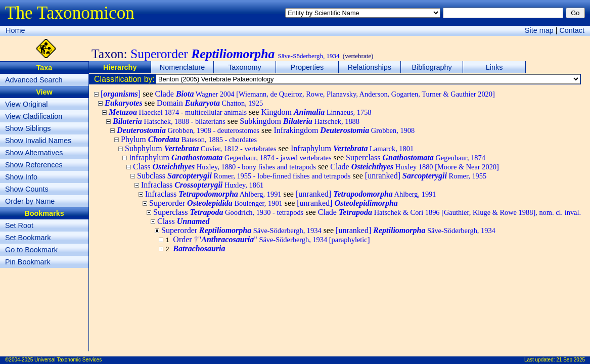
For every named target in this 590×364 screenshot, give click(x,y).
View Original (27, 104)
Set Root (19, 225)
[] (121, 94)
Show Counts (27, 189)
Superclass (416, 157)
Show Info (21, 177)
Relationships (370, 67)
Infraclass (202, 185)
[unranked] (426, 176)
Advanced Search (34, 80)
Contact (572, 30)
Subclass (244, 176)
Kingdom (316, 112)
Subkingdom (300, 121)
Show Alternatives (34, 153)
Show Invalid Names (38, 141)
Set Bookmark (28, 238)
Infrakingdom (344, 130)
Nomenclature (183, 67)
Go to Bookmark (31, 250)
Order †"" (271, 239)
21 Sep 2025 (571, 360)
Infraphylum (352, 148)
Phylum (189, 139)
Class (224, 167)
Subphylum (201, 148)
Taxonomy (245, 67)
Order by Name (30, 201)
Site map (539, 30)
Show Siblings (28, 128)
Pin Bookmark (28, 262)
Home (15, 30)
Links (494, 67)
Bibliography (432, 67)
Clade (325, 94)
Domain (210, 103)
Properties (307, 67)
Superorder (216, 203)
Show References (34, 165)
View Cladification (34, 116)
